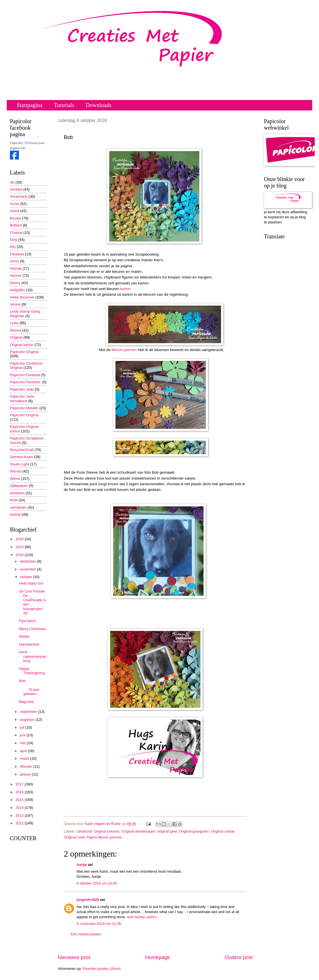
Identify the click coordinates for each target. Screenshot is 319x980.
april (24, 751)
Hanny (15, 283)
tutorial (15, 514)
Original (16, 337)
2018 (20, 555)
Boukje (15, 218)
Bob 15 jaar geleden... (33, 687)
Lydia (14, 323)
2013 (20, 815)
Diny (14, 240)
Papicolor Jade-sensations (22, 398)
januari (26, 774)
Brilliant (16, 225)
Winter (24, 636)
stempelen (18, 507)
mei (23, 743)
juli (22, 727)
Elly (13, 247)
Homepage (158, 957)
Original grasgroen (194, 831)
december (28, 561)
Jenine (15, 304)
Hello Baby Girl (31, 583)
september (29, 712)
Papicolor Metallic (24, 408)
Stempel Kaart (21, 457)
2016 (20, 792)
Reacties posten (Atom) (102, 969)
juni (23, 735)
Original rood (74, 837)
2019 (20, 547)
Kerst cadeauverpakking (32, 656)
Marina (15, 330)
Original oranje (223, 831)
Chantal (16, 233)
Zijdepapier (19, 486)
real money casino (141, 917)
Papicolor (16, 143)
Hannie (16, 276)
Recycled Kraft (22, 450)
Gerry (14, 261)
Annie (15, 204)
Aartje (82, 865)
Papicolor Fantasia (25, 375)
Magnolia (26, 702)
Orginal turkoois (107, 831)
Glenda (16, 268)
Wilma (15, 479)
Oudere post (239, 957)
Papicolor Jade (22, 389)
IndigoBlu (18, 290)
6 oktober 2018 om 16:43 (97, 883)
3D (12, 182)
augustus (28, 719)
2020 (20, 539)
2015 (20, 800)
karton (126, 289)
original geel (167, 831)
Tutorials (64, 105)
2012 (20, 823)
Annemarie (19, 196)
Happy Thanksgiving (32, 671)
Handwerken (29, 644)
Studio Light (19, 464)
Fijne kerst (27, 621)
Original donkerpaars (139, 831)
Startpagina (30, 105)
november (28, 569)
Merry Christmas (32, 629)
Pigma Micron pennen (104, 837)
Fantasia (17, 254)
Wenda (16, 471)
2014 (20, 808)
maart (25, 758)
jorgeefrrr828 (88, 900)
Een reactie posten (86, 934)
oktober (26, 577)
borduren (17, 493)
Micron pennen (124, 350)
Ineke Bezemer (22, 297)
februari (26, 766)
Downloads (99, 105)
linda (14, 500)
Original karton (22, 345)
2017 (20, 784)
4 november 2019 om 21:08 (99, 924)
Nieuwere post (74, 957)
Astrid (15, 211)
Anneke (16, 189)
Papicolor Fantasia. (25, 382)
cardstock (84, 831)
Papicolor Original (24, 352)
